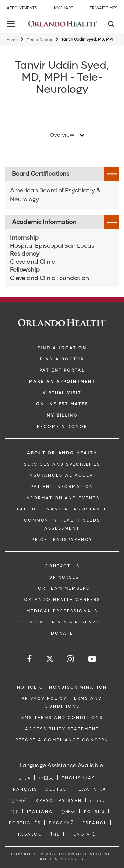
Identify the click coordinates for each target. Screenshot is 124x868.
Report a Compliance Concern (62, 740)
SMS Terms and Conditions (62, 718)
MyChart (63, 8)
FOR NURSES (62, 577)
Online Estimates (62, 404)
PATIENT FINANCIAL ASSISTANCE (62, 509)
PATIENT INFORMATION (62, 487)
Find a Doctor (40, 40)
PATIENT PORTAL (62, 370)
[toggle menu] (12, 25)
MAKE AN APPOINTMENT (62, 382)
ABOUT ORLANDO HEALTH (62, 453)
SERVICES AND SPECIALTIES (62, 464)
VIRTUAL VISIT (62, 393)
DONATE (62, 633)
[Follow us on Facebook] (30, 659)
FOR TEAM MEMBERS (62, 588)
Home (12, 40)
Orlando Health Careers (62, 600)
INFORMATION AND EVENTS (62, 498)
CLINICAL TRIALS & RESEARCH (62, 622)
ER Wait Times (103, 8)
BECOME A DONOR (62, 427)
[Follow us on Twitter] (50, 660)
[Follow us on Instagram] (71, 659)
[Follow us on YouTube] (93, 659)
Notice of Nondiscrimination (62, 687)
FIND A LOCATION (62, 348)
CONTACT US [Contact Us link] (62, 566)
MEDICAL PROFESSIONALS (62, 611)
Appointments (22, 8)
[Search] (111, 25)
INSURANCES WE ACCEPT (62, 475)
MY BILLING (62, 415)
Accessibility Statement (62, 729)
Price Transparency (62, 540)
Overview (62, 135)
